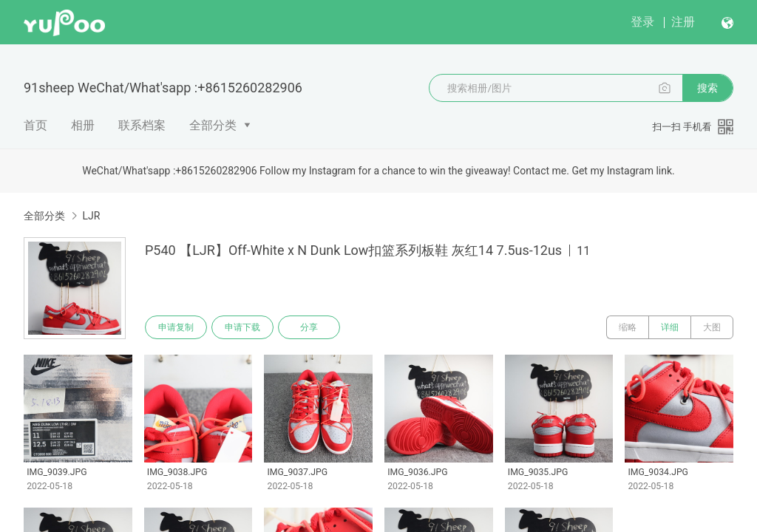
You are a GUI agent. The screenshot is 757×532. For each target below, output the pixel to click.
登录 (642, 22)
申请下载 (242, 327)
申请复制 (176, 327)
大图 (712, 327)
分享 (309, 327)
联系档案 (142, 125)
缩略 (628, 327)
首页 (35, 125)
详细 (670, 327)
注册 (683, 22)
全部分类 (213, 125)
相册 (83, 125)
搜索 (707, 88)
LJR (91, 216)
